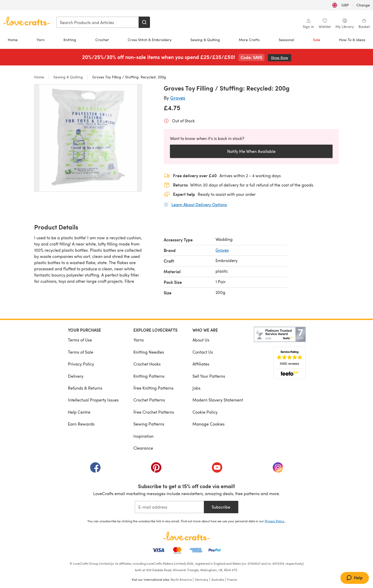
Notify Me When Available (251, 151)
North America (181, 579)
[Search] (144, 22)
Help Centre (79, 412)
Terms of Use (80, 340)
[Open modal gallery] (88, 138)
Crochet (102, 40)
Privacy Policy (81, 364)
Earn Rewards (81, 424)
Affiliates (201, 364)
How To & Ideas (352, 40)
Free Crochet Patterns (154, 412)
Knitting (70, 40)
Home (13, 40)
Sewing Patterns (149, 424)
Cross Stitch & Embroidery (150, 40)
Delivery (76, 376)
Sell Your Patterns (209, 376)
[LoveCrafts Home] (187, 536)
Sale (317, 40)
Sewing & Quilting (205, 40)
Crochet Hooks (147, 364)
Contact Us (203, 352)
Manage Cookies (209, 424)
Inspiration (144, 436)
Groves (178, 98)
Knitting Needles (149, 352)
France (232, 579)
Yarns (139, 340)
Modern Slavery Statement (218, 400)
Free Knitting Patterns (153, 388)
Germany (202, 579)
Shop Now (281, 58)
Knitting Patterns (149, 376)
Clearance (143, 448)
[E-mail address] (169, 507)
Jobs (196, 388)
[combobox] (98, 22)
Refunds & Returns (85, 388)
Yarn (41, 40)
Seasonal (286, 40)
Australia (218, 579)
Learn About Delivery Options (199, 204)
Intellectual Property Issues (93, 400)
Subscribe (221, 507)
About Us (201, 340)
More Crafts (249, 40)
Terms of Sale (81, 352)
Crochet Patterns (149, 400)
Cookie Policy (205, 412)
